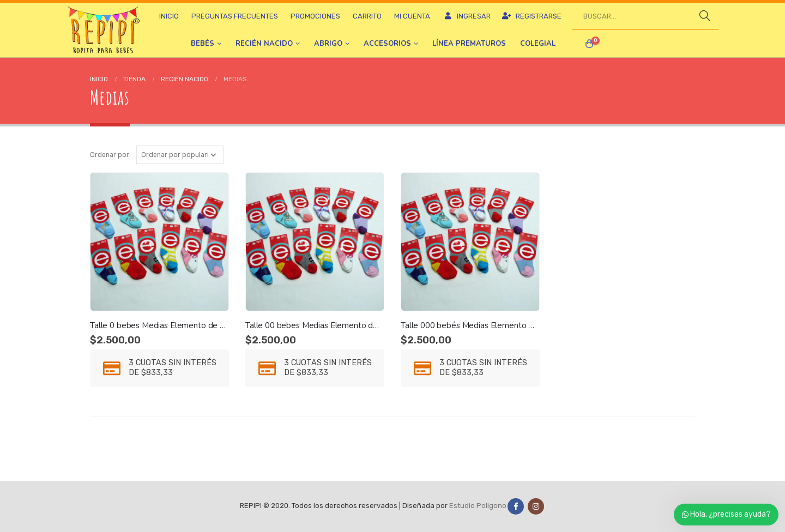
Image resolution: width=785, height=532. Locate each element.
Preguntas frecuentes (235, 16)
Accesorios (387, 44)
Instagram (536, 506)
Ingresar (467, 16)
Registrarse (532, 16)
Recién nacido (264, 44)
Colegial (538, 44)
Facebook (516, 506)
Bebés (203, 44)
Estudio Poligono (478, 506)
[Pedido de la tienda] (180, 155)
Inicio (169, 16)
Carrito (367, 16)
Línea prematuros (469, 44)
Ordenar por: (110, 155)
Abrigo (328, 44)
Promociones (315, 16)
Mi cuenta (412, 16)
